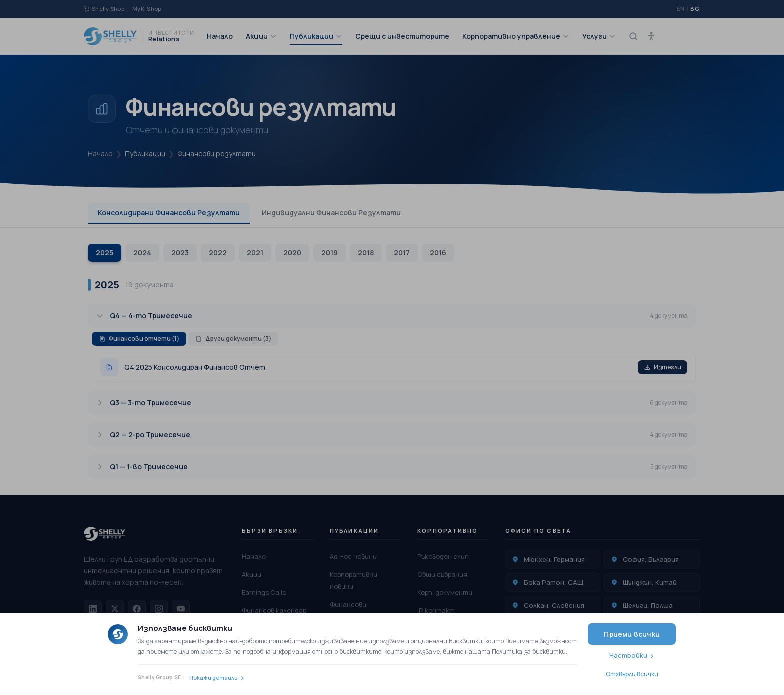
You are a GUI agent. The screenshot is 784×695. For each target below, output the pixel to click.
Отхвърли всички (632, 674)
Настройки (628, 655)
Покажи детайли (214, 678)
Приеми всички (632, 634)
